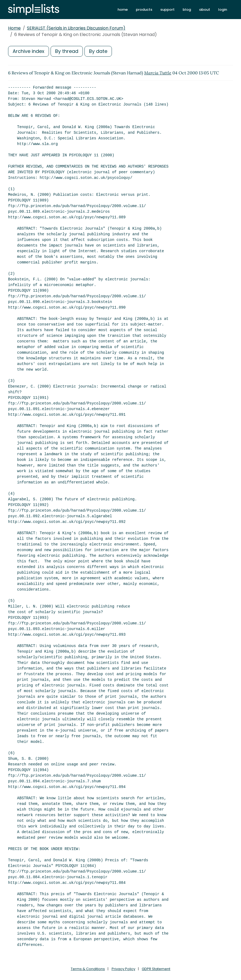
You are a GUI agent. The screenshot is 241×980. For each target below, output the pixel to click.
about (205, 10)
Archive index (29, 51)
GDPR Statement (156, 969)
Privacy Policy (123, 969)
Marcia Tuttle (158, 73)
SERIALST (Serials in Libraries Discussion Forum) (76, 28)
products (144, 10)
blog (187, 10)
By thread (67, 51)
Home (14, 28)
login (223, 10)
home (123, 10)
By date (98, 51)
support (167, 10)
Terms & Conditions (88, 969)
